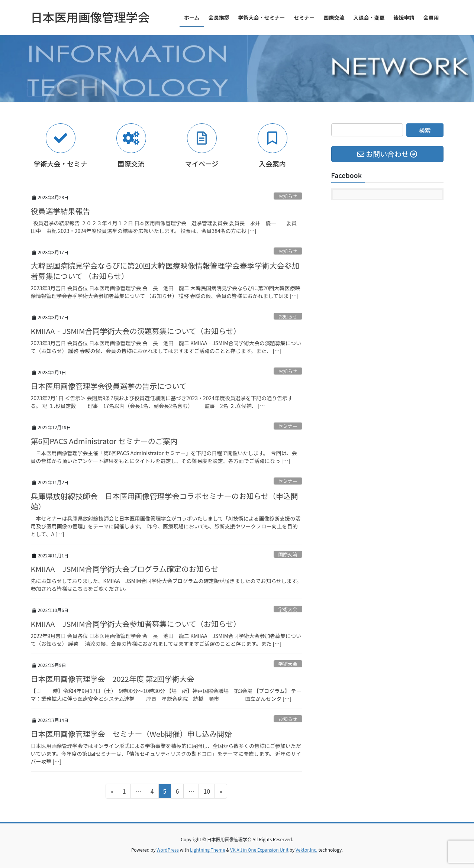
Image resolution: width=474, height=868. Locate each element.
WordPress (168, 850)
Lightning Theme (208, 850)
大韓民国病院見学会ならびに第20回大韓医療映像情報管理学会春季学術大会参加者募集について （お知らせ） (165, 271)
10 (207, 792)
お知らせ (288, 196)
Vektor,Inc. (307, 850)
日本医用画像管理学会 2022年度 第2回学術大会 (113, 679)
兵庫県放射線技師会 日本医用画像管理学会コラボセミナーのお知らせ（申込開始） (165, 501)
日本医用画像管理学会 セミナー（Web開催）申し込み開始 (131, 734)
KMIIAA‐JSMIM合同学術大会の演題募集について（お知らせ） (136, 331)
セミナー (288, 426)
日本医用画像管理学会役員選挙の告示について (109, 386)
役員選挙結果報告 (61, 211)
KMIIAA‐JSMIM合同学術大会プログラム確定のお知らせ (125, 569)
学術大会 (288, 609)
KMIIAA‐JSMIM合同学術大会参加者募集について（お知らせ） (136, 624)
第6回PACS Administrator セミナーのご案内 (104, 441)
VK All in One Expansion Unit (259, 850)
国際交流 (288, 554)
